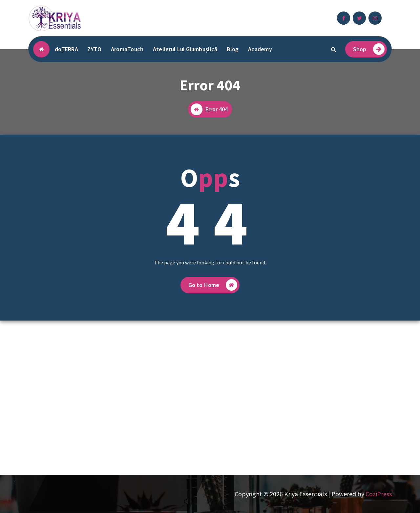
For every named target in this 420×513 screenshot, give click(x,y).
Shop (369, 49)
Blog (233, 49)
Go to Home (213, 285)
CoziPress (379, 494)
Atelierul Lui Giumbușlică (185, 49)
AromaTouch (127, 49)
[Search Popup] (334, 49)
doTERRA (66, 49)
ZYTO (94, 49)
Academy (260, 49)
